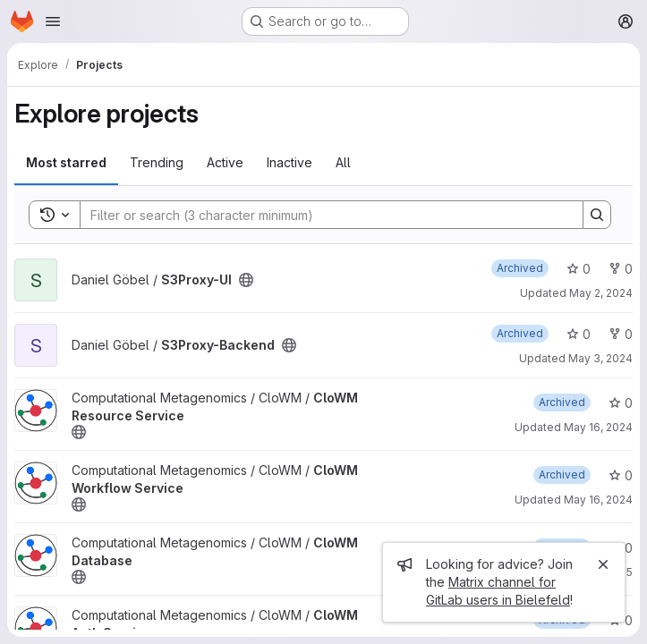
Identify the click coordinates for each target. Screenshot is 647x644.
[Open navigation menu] (53, 21)
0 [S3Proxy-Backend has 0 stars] (579, 334)
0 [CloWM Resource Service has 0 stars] (621, 403)
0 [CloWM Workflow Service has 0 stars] (621, 475)
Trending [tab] (157, 162)
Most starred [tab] (66, 162)
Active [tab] (225, 162)
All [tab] (343, 162)
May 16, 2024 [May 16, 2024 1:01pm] (598, 427)
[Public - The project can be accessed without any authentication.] (246, 280)
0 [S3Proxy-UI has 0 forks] (621, 269)
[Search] (323, 215)
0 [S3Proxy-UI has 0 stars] (579, 269)
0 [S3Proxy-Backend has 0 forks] (621, 334)
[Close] (603, 564)
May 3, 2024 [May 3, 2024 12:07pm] (600, 358)
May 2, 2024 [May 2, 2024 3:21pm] (601, 293)
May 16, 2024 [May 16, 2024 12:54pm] (598, 500)
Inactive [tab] (289, 162)
